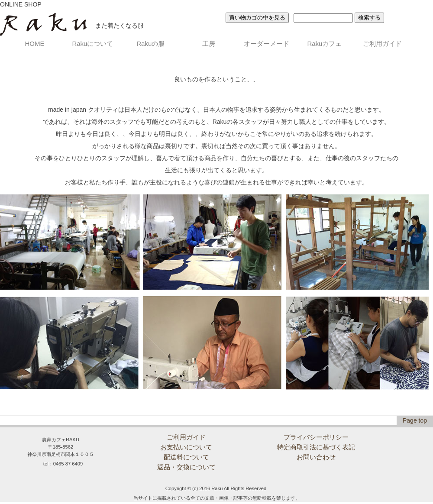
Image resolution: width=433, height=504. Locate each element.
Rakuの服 (150, 44)
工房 (209, 44)
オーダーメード (267, 44)
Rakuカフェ (324, 44)
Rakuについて (92, 44)
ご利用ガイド (382, 44)
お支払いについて (186, 447)
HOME (35, 44)
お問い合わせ (316, 457)
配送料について (186, 457)
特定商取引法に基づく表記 (316, 447)
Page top (415, 420)
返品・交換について (186, 467)
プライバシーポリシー (316, 437)
